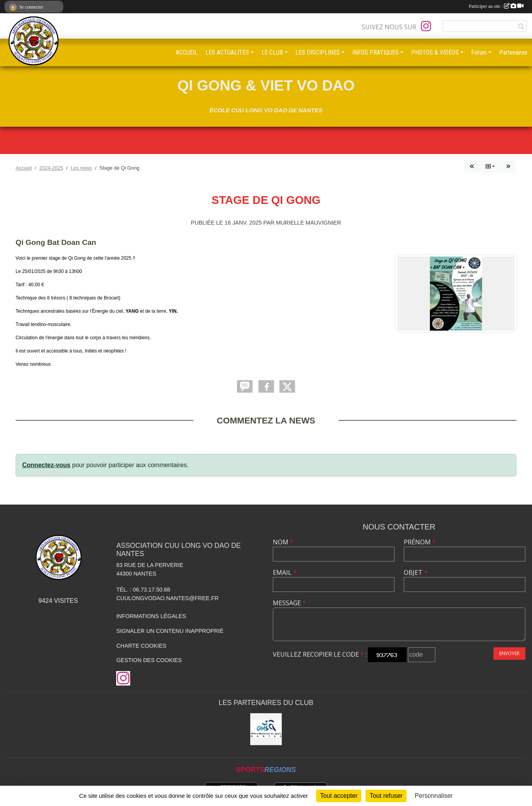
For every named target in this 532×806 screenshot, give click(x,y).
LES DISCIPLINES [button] (318, 52)
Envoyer (509, 653)
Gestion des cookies (149, 660)
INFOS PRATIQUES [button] (376, 52)
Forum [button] (479, 52)
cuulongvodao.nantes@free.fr (167, 598)
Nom (283, 542)
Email (285, 572)
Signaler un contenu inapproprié (170, 631)
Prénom (420, 542)
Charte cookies (141, 646)
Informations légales (151, 616)
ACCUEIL (187, 52)
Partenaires (513, 52)
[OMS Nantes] (266, 729)
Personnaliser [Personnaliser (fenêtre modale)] (434, 796)
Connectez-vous (46, 465)
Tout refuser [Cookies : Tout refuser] (386, 796)
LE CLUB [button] (272, 52)
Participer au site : (496, 6)
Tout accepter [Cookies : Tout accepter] (339, 796)
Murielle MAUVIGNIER (308, 223)
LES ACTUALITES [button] (227, 52)
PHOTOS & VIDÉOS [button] (435, 52)
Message (289, 603)
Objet (416, 572)
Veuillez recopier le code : (320, 654)
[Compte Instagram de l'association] (426, 26)
